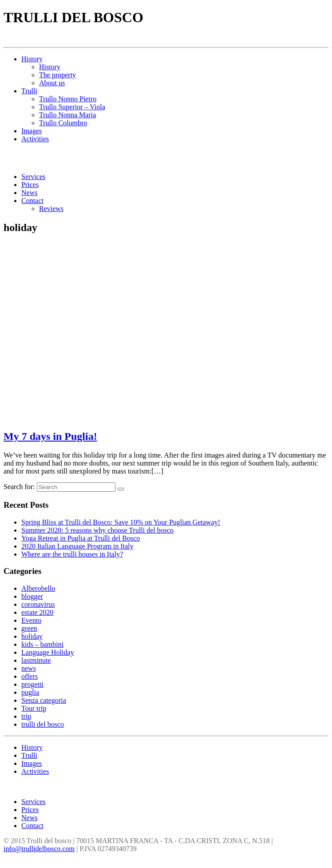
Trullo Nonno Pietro (68, 99)
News (29, 193)
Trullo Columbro (63, 123)
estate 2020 (37, 612)
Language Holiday (48, 652)
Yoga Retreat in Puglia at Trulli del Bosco (81, 538)
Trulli (29, 91)
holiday (32, 636)
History (32, 59)
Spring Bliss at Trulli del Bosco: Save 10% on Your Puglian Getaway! (121, 522)
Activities (35, 139)
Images (32, 131)
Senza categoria (44, 700)
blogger (32, 596)
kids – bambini (42, 644)
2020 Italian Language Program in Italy (77, 546)
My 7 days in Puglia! (50, 436)
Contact (32, 201)
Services (33, 177)
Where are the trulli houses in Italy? (72, 554)
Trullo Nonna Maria (67, 115)
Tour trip (34, 708)
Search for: (19, 487)
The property (57, 75)
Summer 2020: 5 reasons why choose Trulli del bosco (97, 530)
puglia (30, 692)
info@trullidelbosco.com (39, 849)
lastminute (36, 660)
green (29, 628)
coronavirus (38, 604)
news (29, 668)
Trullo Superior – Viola (72, 107)
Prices (30, 185)
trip (26, 716)
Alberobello (38, 588)
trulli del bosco (43, 724)
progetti (32, 684)
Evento (31, 620)
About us (52, 83)
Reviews (51, 209)
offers (30, 676)
